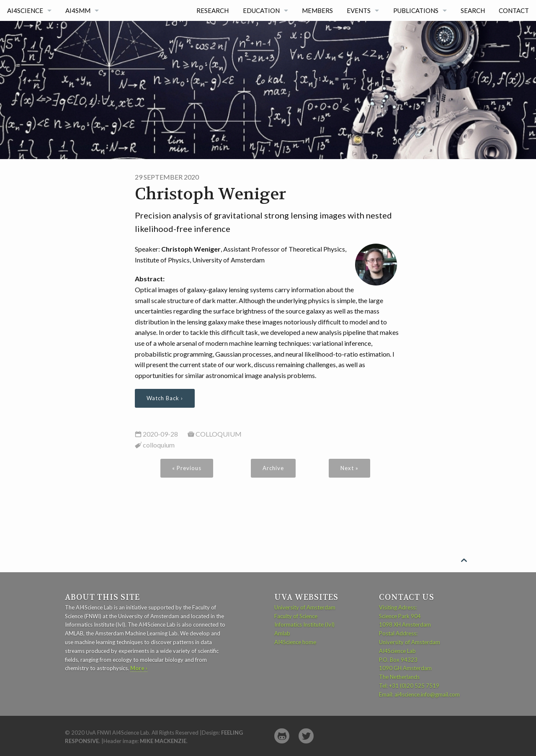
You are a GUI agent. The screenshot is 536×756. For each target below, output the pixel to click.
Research (213, 10)
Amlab (282, 633)
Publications (416, 10)
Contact (514, 10)
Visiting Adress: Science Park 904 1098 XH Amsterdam (405, 616)
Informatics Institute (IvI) (304, 625)
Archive (273, 468)
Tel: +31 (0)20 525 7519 (409, 686)
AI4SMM (78, 10)
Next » (349, 468)
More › (139, 668)
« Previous (187, 468)
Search (473, 10)
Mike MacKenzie (163, 741)
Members (317, 10)
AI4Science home (295, 642)
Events (359, 10)
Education (261, 10)
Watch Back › (165, 398)
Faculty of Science (296, 616)
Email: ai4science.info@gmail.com (419, 694)
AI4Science (25, 10)
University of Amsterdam (305, 607)
